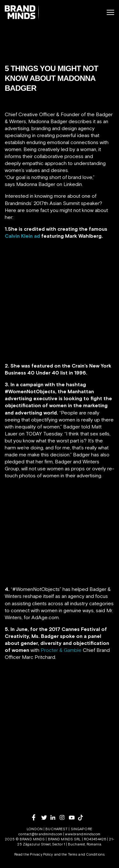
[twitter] (46, 818)
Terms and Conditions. (86, 854)
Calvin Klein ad (22, 236)
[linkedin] (55, 817)
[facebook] (37, 817)
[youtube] (73, 818)
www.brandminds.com (83, 834)
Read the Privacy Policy (34, 854)
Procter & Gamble (61, 650)
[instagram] (64, 817)
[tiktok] (83, 818)
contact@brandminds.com (41, 834)
